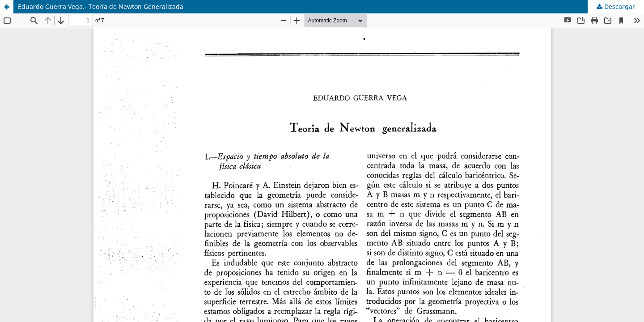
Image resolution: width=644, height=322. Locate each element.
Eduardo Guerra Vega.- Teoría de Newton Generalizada (101, 6)
